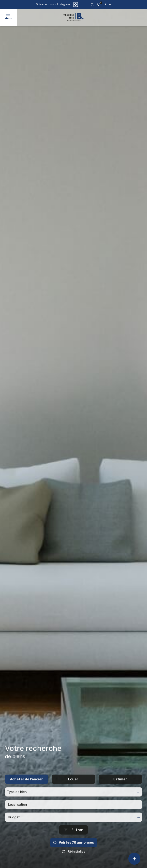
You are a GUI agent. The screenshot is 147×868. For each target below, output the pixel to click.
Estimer (120, 787)
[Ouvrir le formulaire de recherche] (73, 838)
